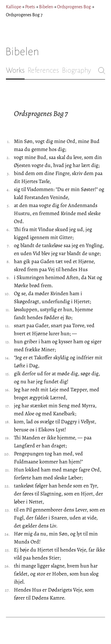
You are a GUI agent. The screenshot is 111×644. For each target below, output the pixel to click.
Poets (30, 7)
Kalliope (13, 7)
